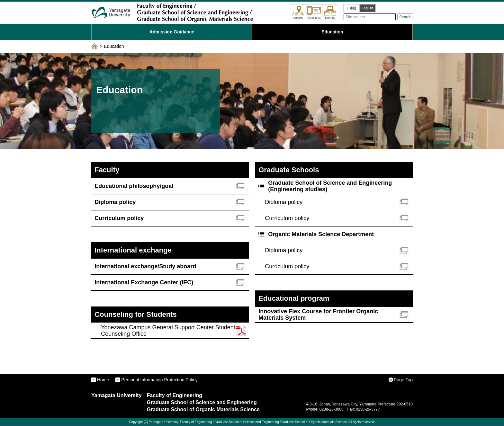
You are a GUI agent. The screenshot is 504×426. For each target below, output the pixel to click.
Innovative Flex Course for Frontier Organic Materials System (318, 315)
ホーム (94, 46)
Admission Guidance (172, 32)
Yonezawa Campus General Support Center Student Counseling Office (168, 331)
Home (103, 380)
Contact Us (314, 12)
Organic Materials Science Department (321, 234)
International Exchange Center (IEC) (144, 282)
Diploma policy (115, 202)
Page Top (403, 380)
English (367, 8)
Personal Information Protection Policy (159, 380)
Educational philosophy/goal (134, 186)
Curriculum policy (119, 218)
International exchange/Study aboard (145, 266)
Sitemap (330, 12)
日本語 (351, 8)
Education (332, 32)
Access (298, 12)
